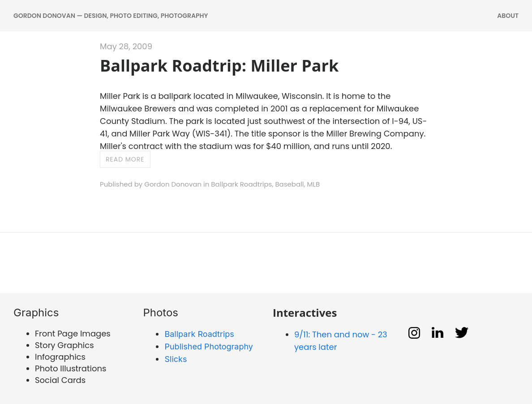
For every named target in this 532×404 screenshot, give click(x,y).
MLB (314, 184)
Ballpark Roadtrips (241, 184)
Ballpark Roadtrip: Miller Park (219, 66)
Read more (125, 159)
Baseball (289, 184)
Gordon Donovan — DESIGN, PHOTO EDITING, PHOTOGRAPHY (111, 16)
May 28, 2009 (126, 46)
